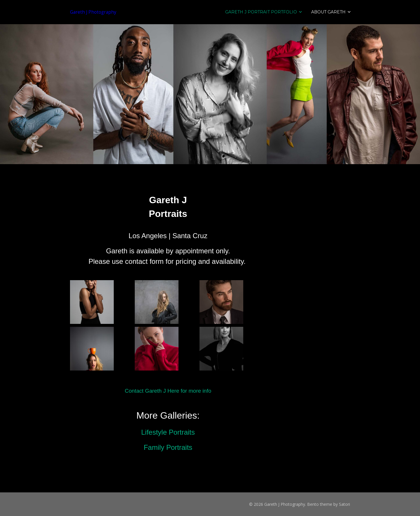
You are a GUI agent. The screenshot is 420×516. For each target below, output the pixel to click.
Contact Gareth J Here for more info (168, 391)
